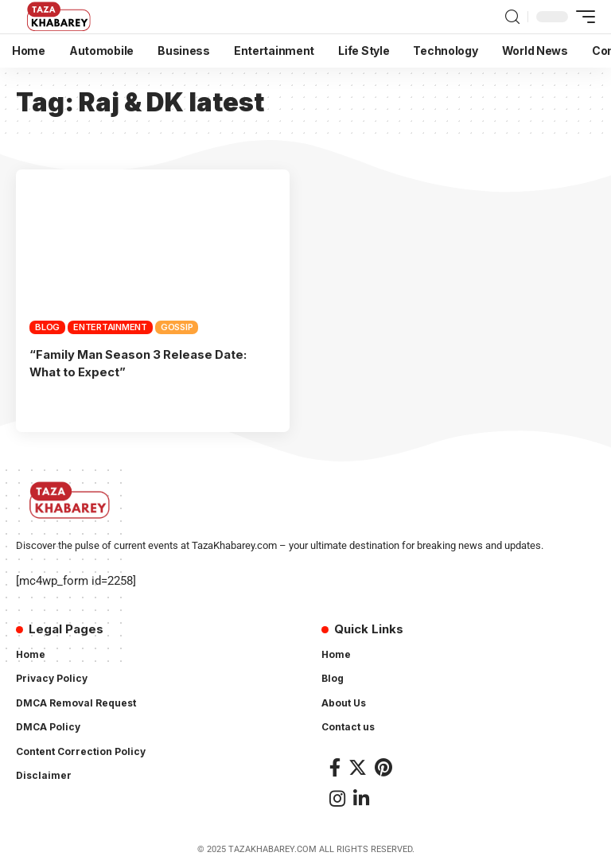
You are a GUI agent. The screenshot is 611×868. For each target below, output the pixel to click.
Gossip (177, 327)
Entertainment (110, 327)
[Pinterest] (383, 766)
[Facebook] (335, 766)
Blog (47, 327)
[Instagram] (337, 798)
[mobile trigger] (582, 17)
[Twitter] (358, 766)
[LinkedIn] (361, 798)
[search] (512, 17)
